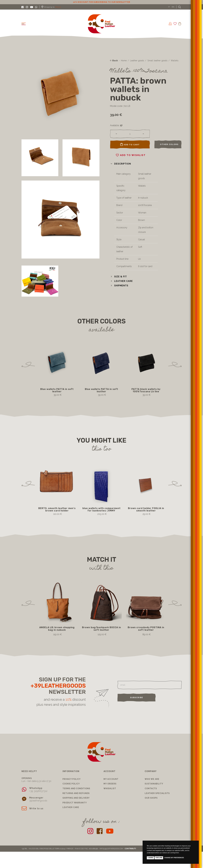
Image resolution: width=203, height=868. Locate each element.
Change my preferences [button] (174, 858)
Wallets (175, 61)
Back (114, 61)
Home (124, 61)
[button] (120, 164)
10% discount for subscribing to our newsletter (102, 2)
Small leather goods (157, 61)
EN (173, 7)
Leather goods (137, 61)
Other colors (169, 144)
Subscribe (137, 698)
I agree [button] (150, 858)
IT (169, 7)
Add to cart (130, 144)
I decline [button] (159, 858)
